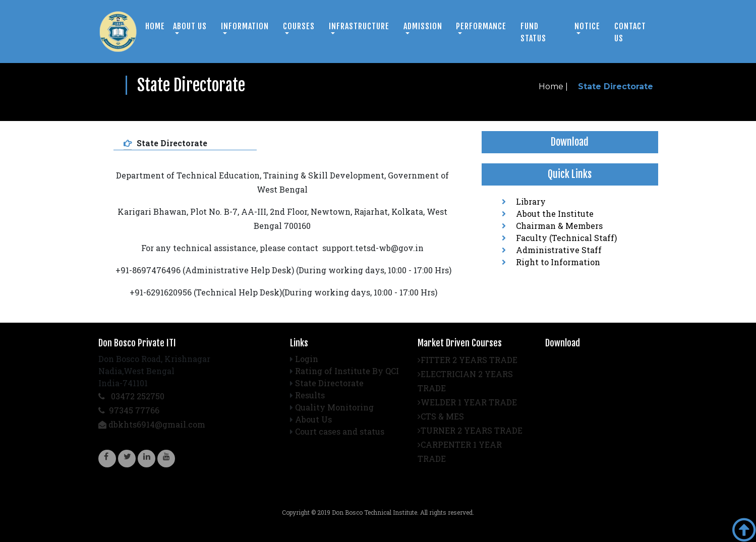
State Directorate (329, 383)
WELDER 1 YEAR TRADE (467, 402)
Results (310, 395)
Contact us (630, 32)
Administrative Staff (552, 250)
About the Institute (548, 214)
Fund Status (533, 32)
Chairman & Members (552, 226)
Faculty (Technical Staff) (559, 238)
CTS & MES (441, 416)
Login (307, 359)
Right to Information (551, 262)
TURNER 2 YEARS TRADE (470, 430)
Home (155, 26)
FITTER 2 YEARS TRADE (468, 360)
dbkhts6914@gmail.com (152, 424)
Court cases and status (340, 431)
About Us (313, 419)
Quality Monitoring (334, 407)
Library (524, 201)
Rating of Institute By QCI (347, 371)
